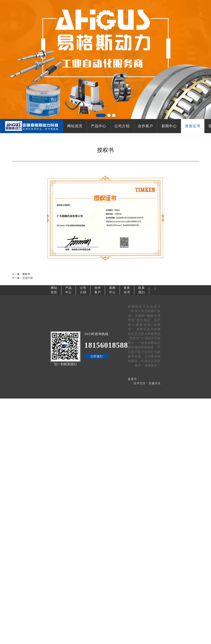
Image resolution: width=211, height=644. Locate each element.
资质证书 (193, 126)
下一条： (22, 278)
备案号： (134, 379)
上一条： (21, 274)
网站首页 (75, 126)
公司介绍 (122, 126)
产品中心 (98, 126)
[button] (101, 115)
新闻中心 (169, 126)
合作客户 (146, 126)
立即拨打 (97, 356)
